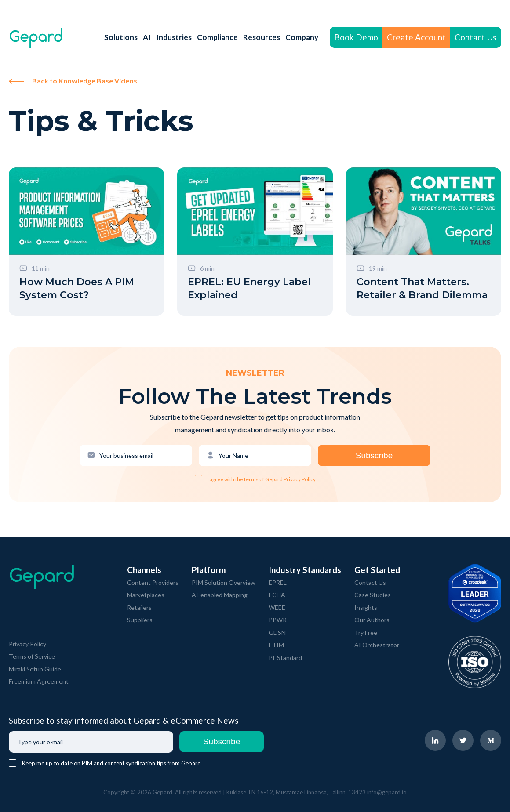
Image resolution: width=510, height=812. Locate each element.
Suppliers (140, 620)
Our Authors (372, 620)
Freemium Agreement (39, 681)
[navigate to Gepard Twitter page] (463, 740)
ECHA (277, 595)
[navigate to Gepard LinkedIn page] (435, 740)
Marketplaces (146, 595)
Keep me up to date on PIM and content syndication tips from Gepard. (112, 763)
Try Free (366, 633)
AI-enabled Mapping (220, 595)
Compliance (217, 37)
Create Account (416, 37)
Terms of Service (32, 656)
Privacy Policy (27, 644)
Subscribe (374, 455)
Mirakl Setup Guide (35, 669)
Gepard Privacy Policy (290, 479)
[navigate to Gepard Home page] (36, 38)
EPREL (278, 582)
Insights (366, 607)
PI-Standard (285, 658)
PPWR (278, 620)
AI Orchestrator (377, 645)
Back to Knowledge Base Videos (73, 81)
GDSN (277, 633)
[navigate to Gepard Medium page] (491, 740)
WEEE (277, 607)
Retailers (139, 607)
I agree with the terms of (236, 479)
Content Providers (153, 582)
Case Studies (373, 595)
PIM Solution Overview (224, 582)
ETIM (276, 645)
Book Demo (356, 37)
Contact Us (476, 37)
